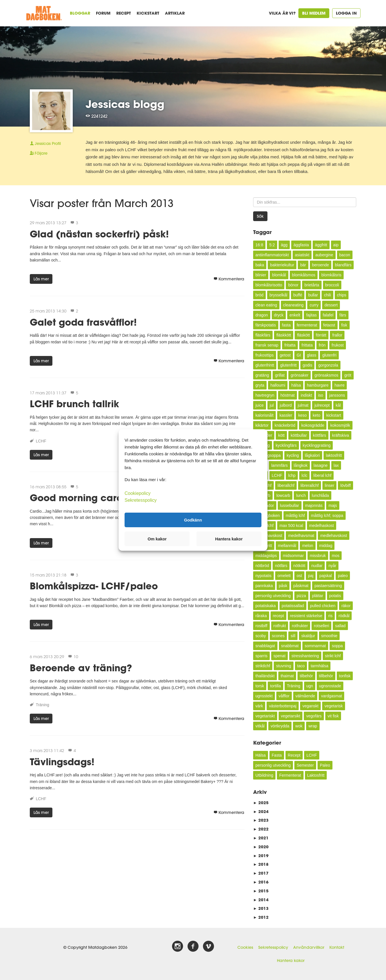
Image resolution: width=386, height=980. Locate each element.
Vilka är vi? (282, 13)
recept (278, 616)
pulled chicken (323, 606)
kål (338, 405)
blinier (261, 275)
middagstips (266, 556)
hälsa (296, 385)
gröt (348, 375)
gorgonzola (328, 365)
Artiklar (175, 13)
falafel (328, 315)
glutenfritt (288, 365)
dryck (279, 315)
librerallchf (310, 485)
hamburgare (318, 385)
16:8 (259, 245)
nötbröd (262, 566)
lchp (292, 475)
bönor (293, 285)
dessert (331, 305)
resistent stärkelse (306, 616)
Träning (43, 705)
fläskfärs (263, 335)
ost (299, 576)
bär (303, 265)
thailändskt (265, 676)
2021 (261, 838)
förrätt (321, 335)
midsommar (293, 556)
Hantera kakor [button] (229, 539)
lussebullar (290, 505)
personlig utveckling (273, 596)
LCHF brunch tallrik (74, 404)
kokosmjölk (340, 425)
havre (339, 385)
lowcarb (283, 495)
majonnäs (314, 505)
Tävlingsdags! (62, 762)
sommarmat (315, 646)
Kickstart (148, 13)
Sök (260, 216)
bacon (345, 255)
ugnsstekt (264, 696)
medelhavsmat (301, 536)
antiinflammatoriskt (272, 255)
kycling (293, 455)
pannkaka (264, 586)
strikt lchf (333, 656)
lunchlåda (320, 495)
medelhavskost (269, 536)
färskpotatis (266, 325)
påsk (283, 586)
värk (259, 706)
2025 (261, 803)
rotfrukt (280, 626)
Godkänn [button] (193, 520)
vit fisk (333, 716)
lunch (301, 495)
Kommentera (229, 279)
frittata (307, 345)
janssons (337, 395)
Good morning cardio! (82, 498)
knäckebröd (285, 425)
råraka (261, 616)
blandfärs (343, 265)
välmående (305, 696)
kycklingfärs (286, 445)
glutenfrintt (265, 365)
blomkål (279, 275)
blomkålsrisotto (269, 285)
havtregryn (265, 395)
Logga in (346, 13)
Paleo (325, 765)
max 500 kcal (291, 526)
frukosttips (265, 355)
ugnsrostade (330, 686)
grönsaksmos (326, 375)
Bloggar (80, 13)
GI (299, 355)
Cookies (245, 947)
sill (293, 636)
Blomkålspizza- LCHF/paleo (94, 586)
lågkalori (312, 455)
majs (333, 505)
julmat (303, 405)
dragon (262, 315)
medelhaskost (322, 526)
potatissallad (293, 606)
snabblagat (265, 646)
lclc (304, 475)
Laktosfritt (316, 775)
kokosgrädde (313, 425)
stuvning (283, 666)
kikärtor (262, 425)
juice (260, 405)
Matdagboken (268, 515)
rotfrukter (300, 626)
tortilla (275, 686)
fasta (286, 325)
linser (329, 485)
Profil (45, 143)
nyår (332, 566)
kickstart (333, 415)
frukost (338, 345)
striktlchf (263, 666)
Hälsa (261, 755)
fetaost (329, 325)
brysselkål (278, 295)
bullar (313, 295)
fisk (344, 325)
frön (322, 345)
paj (311, 576)
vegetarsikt (291, 716)
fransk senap (267, 345)
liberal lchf (322, 475)
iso (321, 395)
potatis (335, 596)
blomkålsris (331, 275)
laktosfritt (334, 455)
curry (314, 305)
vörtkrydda (280, 726)
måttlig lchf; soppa (327, 515)
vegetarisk (334, 706)
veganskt (310, 706)
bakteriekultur (282, 265)
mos (336, 556)
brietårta (312, 285)
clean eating (266, 305)
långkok (301, 465)
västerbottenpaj (283, 706)
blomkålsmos (304, 275)
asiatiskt (302, 255)
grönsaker (300, 375)
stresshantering (305, 656)
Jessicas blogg (125, 104)
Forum (103, 13)
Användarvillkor (309, 947)
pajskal (326, 576)
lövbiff (345, 485)
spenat (279, 656)
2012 (261, 917)
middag (326, 546)
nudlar (317, 566)
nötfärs (281, 566)
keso (302, 415)
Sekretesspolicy (273, 947)
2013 (261, 908)
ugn (310, 686)
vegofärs (314, 716)
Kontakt (337, 947)
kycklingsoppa (268, 455)
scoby (261, 636)
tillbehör (326, 676)
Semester (305, 765)
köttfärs (320, 435)
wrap (313, 726)
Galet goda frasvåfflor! (83, 322)
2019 (261, 856)
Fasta (277, 755)
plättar (318, 596)
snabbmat (290, 646)
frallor (337, 335)
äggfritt (321, 245)
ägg (284, 245)
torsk (260, 686)
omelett (284, 576)
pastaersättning (328, 586)
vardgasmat (331, 696)
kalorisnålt (264, 415)
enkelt (295, 315)
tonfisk (345, 676)
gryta (260, 385)
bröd (259, 295)
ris (330, 616)
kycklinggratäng (317, 445)
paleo (343, 576)
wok (299, 726)
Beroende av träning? (81, 668)
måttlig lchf (295, 515)
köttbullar (299, 435)
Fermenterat (290, 775)
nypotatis (263, 576)
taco (301, 666)
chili (327, 295)
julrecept (322, 405)
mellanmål (287, 546)
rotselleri (321, 626)
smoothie (329, 636)
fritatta (290, 345)
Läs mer (41, 279)
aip (336, 245)
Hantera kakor (291, 961)
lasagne (321, 465)
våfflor (284, 696)
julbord (286, 405)
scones (278, 636)
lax (336, 465)
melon (308, 546)
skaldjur (308, 636)
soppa (337, 646)
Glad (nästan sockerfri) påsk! (99, 234)
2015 (261, 891)
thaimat (287, 676)
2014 (261, 900)
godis (307, 365)
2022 (261, 829)
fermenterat (307, 325)
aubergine (324, 255)
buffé (298, 295)
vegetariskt (265, 716)
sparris (261, 656)
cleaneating (294, 305)
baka (260, 265)
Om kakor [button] (157, 539)
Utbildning (264, 775)
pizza (301, 596)
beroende (321, 265)
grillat (280, 375)
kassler (286, 415)
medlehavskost (333, 536)
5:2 (272, 245)
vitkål (260, 726)
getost (285, 355)
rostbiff (261, 626)
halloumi (278, 385)
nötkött (299, 566)
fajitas (311, 315)
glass (312, 355)
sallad (340, 626)
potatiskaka (266, 606)
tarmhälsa (319, 666)
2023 (261, 820)
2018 (261, 864)
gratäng (262, 375)
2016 (261, 882)
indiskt (306, 395)
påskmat (301, 586)
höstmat (287, 395)
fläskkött (284, 335)
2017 (261, 873)
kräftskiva (341, 435)
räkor (346, 606)
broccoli (332, 285)
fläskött (303, 335)
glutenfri (329, 355)
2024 (261, 811)
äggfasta (301, 245)
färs (343, 315)
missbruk (318, 556)
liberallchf (286, 485)
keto (316, 415)
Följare (39, 153)
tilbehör (306, 676)
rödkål (344, 616)
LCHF (41, 441)
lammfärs (279, 465)
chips (342, 295)
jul (272, 405)
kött (281, 435)
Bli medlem (314, 13)
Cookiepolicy (138, 493)
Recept (124, 13)
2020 (261, 847)
